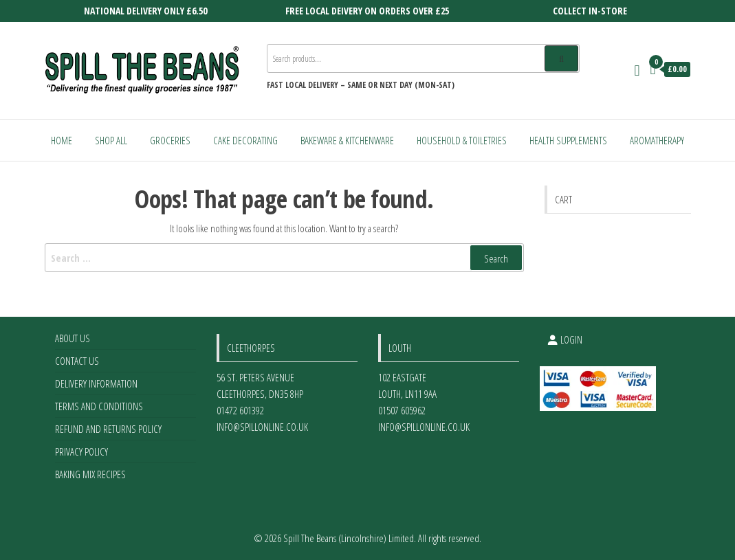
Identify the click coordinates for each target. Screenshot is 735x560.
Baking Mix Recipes (90, 474)
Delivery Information (96, 383)
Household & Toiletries (462, 140)
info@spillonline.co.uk (262, 427)
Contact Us (77, 361)
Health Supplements (568, 140)
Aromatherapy (657, 140)
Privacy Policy (81, 451)
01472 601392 (240, 410)
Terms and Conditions (99, 406)
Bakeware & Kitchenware (347, 140)
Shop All (111, 140)
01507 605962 (402, 410)
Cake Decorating (245, 140)
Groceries (170, 140)
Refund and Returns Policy (108, 429)
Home (62, 140)
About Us (73, 338)
